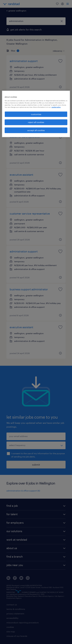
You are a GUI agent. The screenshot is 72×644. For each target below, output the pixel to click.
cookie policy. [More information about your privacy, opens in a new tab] (56, 107)
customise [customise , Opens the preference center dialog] (36, 114)
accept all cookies (36, 130)
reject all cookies (36, 122)
